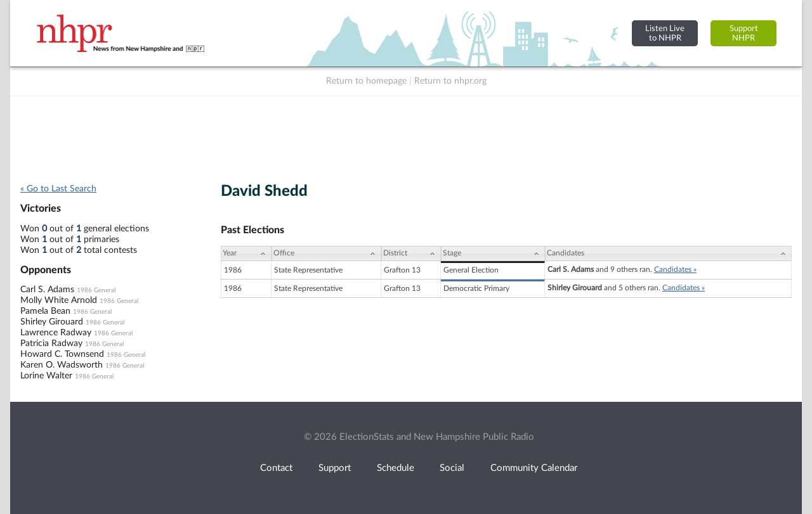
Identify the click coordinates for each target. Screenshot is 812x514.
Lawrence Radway (56, 333)
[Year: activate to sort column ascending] (246, 254)
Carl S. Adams (47, 290)
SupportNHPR (744, 33)
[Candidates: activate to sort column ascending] (668, 254)
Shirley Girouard (52, 322)
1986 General (96, 290)
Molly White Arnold (59, 300)
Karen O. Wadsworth (62, 365)
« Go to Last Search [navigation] (58, 189)
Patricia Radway (51, 344)
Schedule (396, 468)
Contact (276, 468)
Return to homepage (366, 81)
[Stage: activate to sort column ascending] (493, 254)
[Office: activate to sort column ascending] (326, 254)
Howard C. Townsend (62, 354)
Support (335, 468)
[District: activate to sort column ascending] (411, 254)
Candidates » (675, 269)
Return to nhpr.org (450, 81)
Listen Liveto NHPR (665, 33)
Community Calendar (534, 468)
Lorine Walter (46, 376)
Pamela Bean (45, 311)
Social (452, 468)
